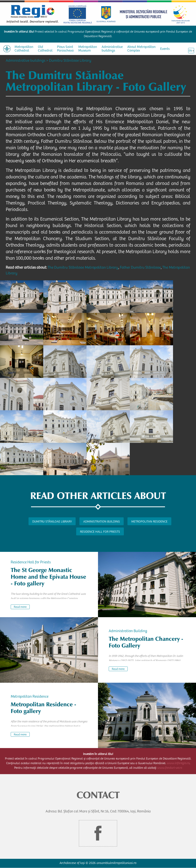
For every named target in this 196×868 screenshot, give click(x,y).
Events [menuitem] (165, 49)
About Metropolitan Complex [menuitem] (141, 49)
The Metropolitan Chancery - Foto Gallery (146, 642)
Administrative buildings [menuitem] (112, 49)
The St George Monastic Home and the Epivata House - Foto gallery (48, 577)
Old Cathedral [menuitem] (45, 49)
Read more (20, 607)
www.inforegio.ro (178, 763)
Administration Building (102, 522)
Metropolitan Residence (149, 522)
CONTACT (98, 795)
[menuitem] (7, 49)
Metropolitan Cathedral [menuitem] (24, 49)
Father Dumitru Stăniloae (140, 268)
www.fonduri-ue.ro (170, 768)
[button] (22, 295)
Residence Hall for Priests (100, 532)
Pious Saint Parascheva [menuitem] (65, 49)
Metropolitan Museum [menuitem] (88, 49)
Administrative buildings (26, 61)
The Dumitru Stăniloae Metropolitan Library (83, 268)
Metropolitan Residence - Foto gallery (43, 708)
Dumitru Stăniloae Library (70, 61)
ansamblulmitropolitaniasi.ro (116, 863)
